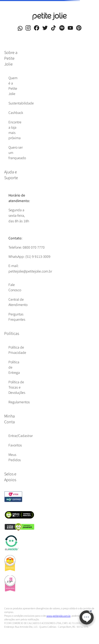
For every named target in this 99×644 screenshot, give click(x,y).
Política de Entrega (14, 368)
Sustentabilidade (21, 103)
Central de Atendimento (18, 302)
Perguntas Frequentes (17, 317)
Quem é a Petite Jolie (13, 86)
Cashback (16, 113)
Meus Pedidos (15, 457)
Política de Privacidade (17, 350)
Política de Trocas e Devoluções (17, 388)
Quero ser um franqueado (17, 153)
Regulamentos (19, 402)
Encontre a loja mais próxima (15, 130)
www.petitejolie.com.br (58, 616)
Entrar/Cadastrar (21, 436)
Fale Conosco (15, 288)
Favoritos (15, 445)
